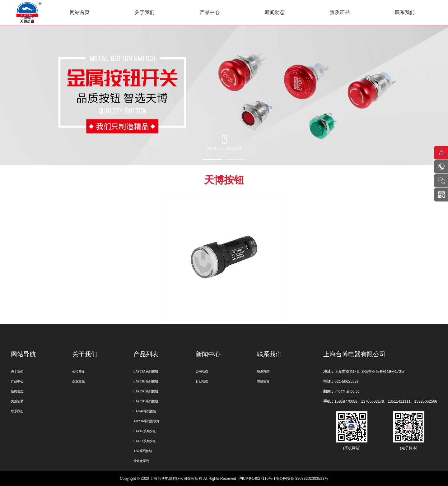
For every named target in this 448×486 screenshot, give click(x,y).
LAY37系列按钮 (145, 441)
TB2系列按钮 (143, 451)
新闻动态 (275, 12)
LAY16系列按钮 (145, 431)
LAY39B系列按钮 (146, 381)
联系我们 (405, 12)
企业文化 (78, 381)
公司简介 (78, 371)
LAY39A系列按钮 (146, 371)
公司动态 (202, 371)
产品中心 (210, 12)
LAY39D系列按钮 (146, 401)
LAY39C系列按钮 (146, 391)
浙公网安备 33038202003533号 (302, 479)
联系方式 (263, 371)
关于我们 (145, 12)
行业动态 (202, 381)
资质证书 (340, 12)
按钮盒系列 (141, 461)
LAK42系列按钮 (145, 411)
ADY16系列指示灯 (147, 421)
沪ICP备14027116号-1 (257, 479)
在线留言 (263, 381)
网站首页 (80, 12)
